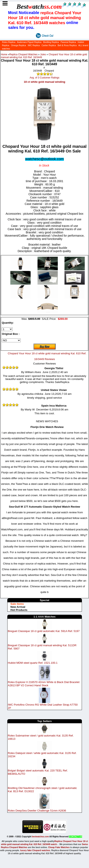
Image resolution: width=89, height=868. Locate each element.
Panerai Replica (68, 42)
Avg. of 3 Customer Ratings (44, 78)
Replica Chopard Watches (23, 54)
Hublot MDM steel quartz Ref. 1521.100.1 (33, 663)
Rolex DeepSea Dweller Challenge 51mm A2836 (37, 811)
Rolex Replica (9, 42)
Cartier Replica (49, 45)
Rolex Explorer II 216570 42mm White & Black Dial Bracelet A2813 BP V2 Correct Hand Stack (44, 684)
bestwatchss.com (40, 837)
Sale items (17, 604)
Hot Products (19, 610)
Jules (43, 54)
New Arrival (18, 607)
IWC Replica (34, 45)
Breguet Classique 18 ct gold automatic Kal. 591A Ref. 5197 (44, 631)
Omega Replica (18, 45)
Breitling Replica (51, 42)
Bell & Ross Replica (67, 45)
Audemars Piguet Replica (29, 42)
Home (4, 54)
